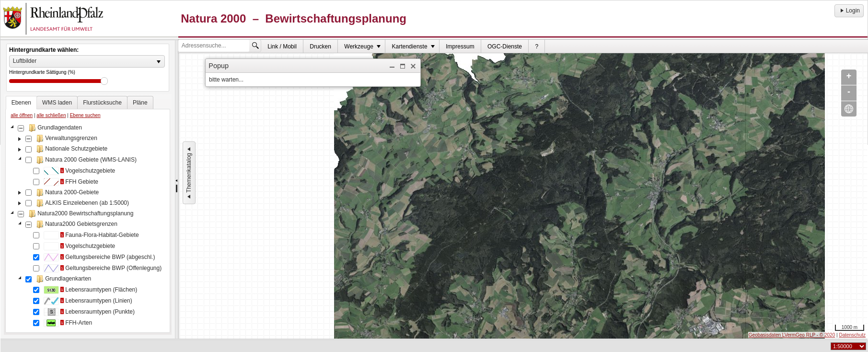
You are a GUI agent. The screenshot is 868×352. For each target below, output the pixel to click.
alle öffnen (22, 115)
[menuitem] (282, 46)
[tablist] (88, 214)
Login (849, 11)
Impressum (460, 47)
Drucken (320, 47)
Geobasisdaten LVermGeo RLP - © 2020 (792, 335)
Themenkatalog (189, 173)
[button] (392, 66)
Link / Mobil (282, 47)
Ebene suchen (85, 115)
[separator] (177, 189)
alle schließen (51, 115)
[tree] (88, 226)
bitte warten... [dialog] (226, 80)
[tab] (21, 103)
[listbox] (87, 61)
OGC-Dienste (505, 47)
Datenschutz (852, 335)
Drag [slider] (104, 81)
